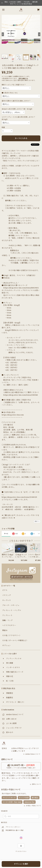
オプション (6, 646)
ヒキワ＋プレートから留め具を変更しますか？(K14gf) (18, 118)
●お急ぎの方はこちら (10, 93)
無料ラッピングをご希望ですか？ (14, 85)
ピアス (5, 590)
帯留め (5, 630)
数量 (3, 127)
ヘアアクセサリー (9, 625)
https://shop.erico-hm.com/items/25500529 (19, 497)
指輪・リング (7, 620)
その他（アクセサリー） (12, 635)
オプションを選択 (21, 864)
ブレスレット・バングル (12, 610)
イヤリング (7, 595)
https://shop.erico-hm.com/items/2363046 (21, 395)
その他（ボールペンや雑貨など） (15, 640)
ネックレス (7, 600)
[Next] (39, 34)
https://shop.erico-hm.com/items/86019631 (21, 288)
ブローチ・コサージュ (11, 605)
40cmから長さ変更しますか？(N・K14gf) (17, 109)
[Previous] (3, 34)
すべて (6, 534)
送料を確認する (23, 78)
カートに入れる (21, 138)
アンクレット (7, 615)
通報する (37, 521)
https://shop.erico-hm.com (13, 415)
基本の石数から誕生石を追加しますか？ (16, 101)
